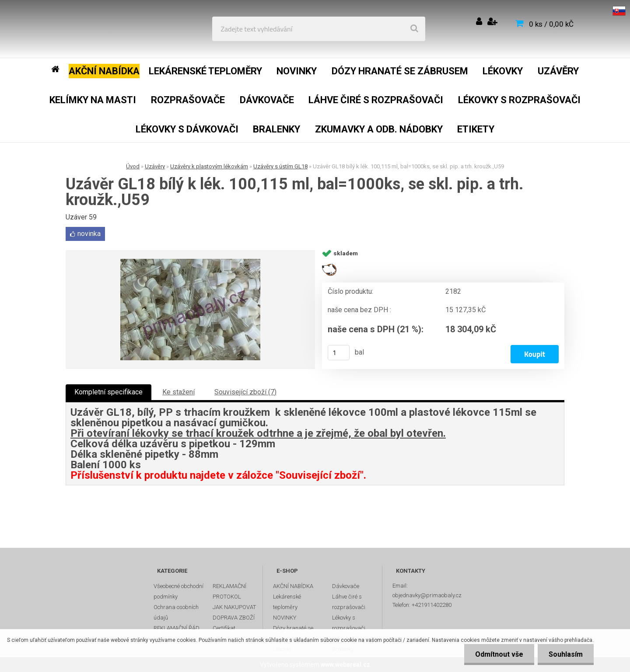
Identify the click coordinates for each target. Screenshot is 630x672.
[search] (414, 29)
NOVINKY (285, 618)
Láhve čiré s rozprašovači (349, 602)
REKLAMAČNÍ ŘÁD (177, 628)
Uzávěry (155, 166)
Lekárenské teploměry (287, 602)
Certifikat (224, 628)
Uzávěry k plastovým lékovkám (209, 166)
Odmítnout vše (499, 654)
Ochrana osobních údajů (176, 612)
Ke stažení (178, 392)
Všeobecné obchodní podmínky (178, 591)
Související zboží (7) (245, 392)
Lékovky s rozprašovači (349, 623)
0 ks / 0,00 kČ (551, 24)
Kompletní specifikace (108, 392)
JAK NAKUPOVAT (234, 607)
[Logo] (71, 29)
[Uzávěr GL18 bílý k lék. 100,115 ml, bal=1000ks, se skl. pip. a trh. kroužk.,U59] (190, 310)
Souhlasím (566, 654)
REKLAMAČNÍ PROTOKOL (229, 591)
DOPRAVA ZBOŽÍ (234, 618)
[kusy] (339, 353)
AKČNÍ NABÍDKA (293, 586)
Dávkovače (346, 586)
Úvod (133, 166)
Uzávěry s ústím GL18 (280, 166)
